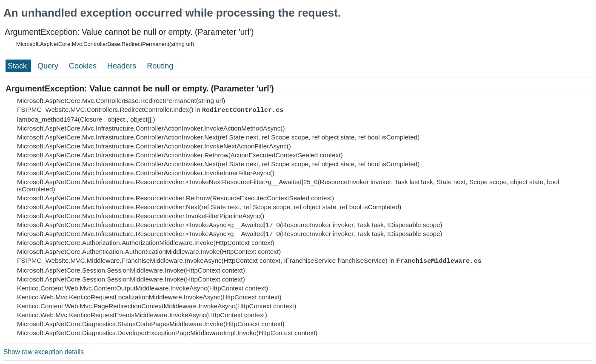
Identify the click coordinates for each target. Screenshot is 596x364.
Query (49, 66)
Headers (123, 66)
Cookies (84, 66)
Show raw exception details (44, 352)
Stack (18, 66)
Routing (160, 66)
